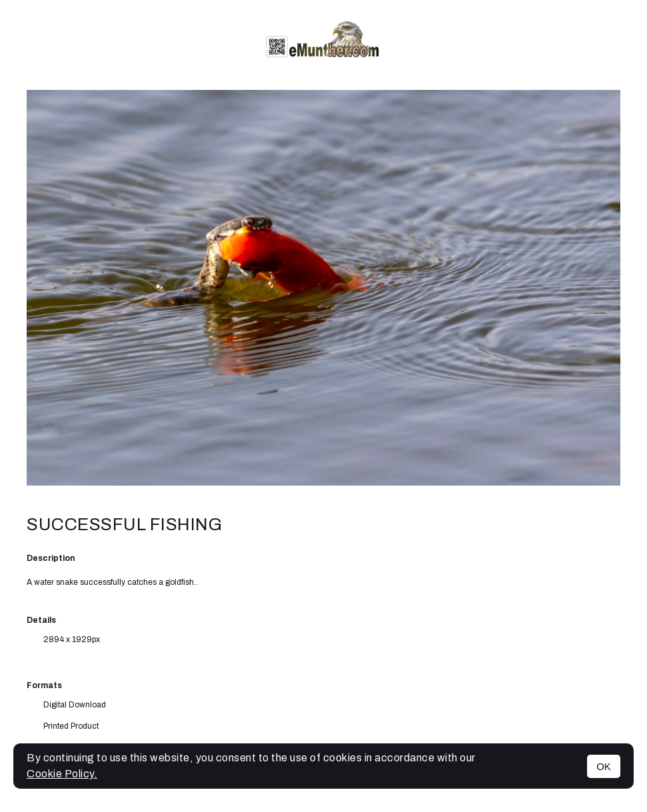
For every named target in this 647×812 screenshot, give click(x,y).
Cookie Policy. (62, 774)
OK (604, 766)
